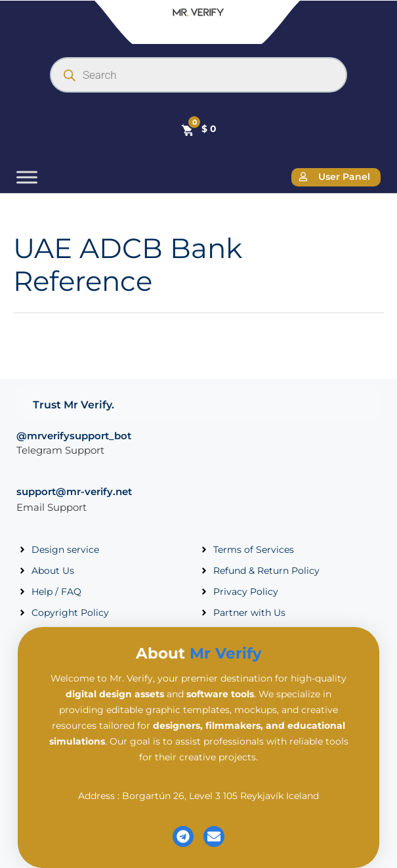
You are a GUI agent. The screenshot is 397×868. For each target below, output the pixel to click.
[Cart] (198, 129)
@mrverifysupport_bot (74, 436)
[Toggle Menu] (27, 177)
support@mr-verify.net (74, 491)
